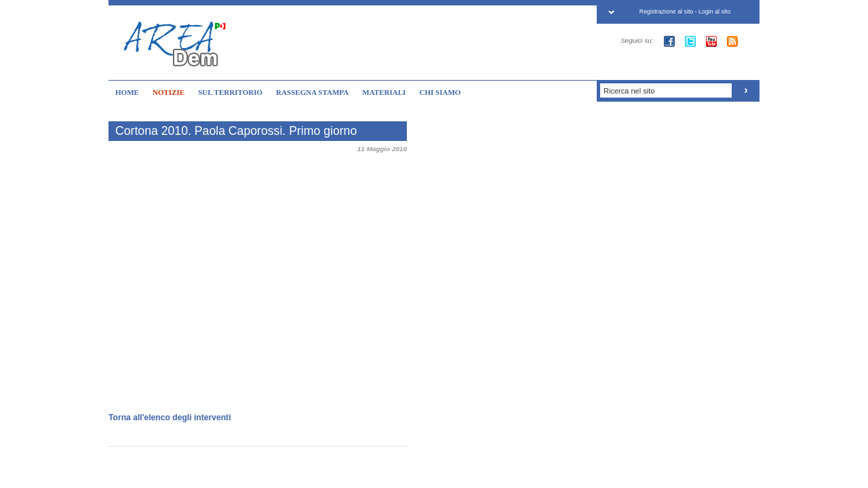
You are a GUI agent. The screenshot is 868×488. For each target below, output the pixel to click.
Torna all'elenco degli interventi (170, 418)
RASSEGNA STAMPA (312, 92)
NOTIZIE (169, 92)
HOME (127, 92)
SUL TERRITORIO (230, 92)
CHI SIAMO (440, 92)
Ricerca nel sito (629, 91)
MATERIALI (384, 92)
